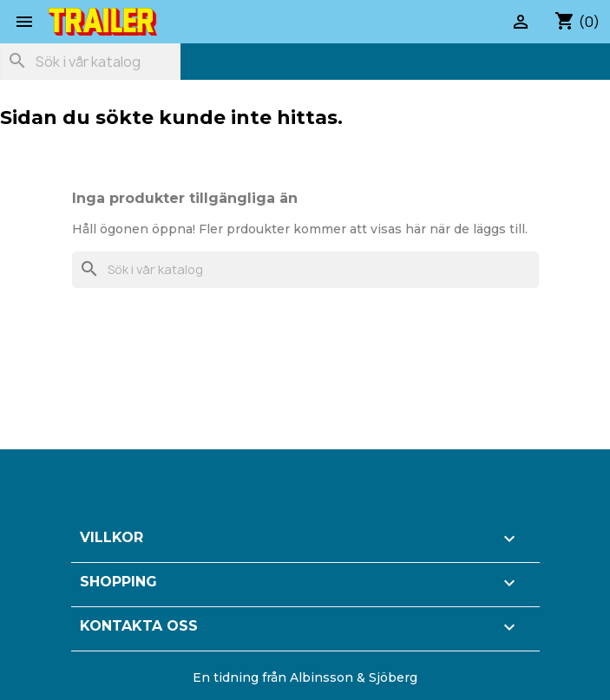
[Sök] (90, 62)
